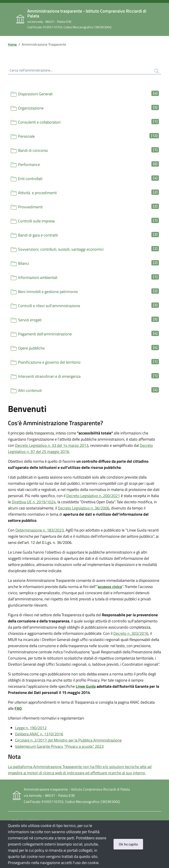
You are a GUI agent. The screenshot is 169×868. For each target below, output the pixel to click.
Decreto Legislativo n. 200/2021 (93, 496)
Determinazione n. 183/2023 (40, 530)
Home (12, 44)
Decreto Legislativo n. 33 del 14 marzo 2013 (52, 445)
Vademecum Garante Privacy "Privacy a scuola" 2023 (59, 746)
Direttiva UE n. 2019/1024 (34, 502)
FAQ (18, 708)
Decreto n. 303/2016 (131, 633)
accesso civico (110, 587)
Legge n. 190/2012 (31, 728)
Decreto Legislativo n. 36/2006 (84, 508)
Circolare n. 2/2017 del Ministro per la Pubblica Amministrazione (68, 740)
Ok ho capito (128, 844)
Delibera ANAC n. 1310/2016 (39, 734)
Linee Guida (86, 686)
